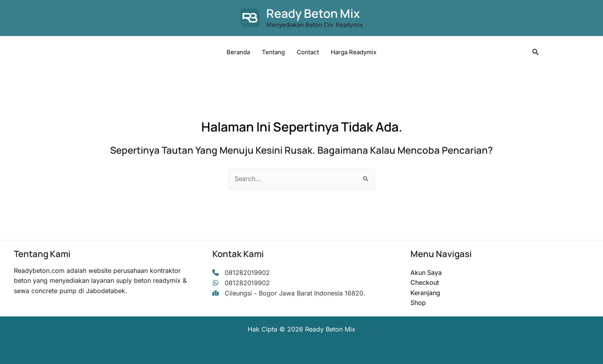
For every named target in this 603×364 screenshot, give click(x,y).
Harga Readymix (354, 52)
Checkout (425, 282)
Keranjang (425, 293)
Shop (418, 303)
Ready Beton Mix (313, 13)
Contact (308, 52)
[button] (536, 52)
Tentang (273, 52)
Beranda (238, 52)
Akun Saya (426, 273)
